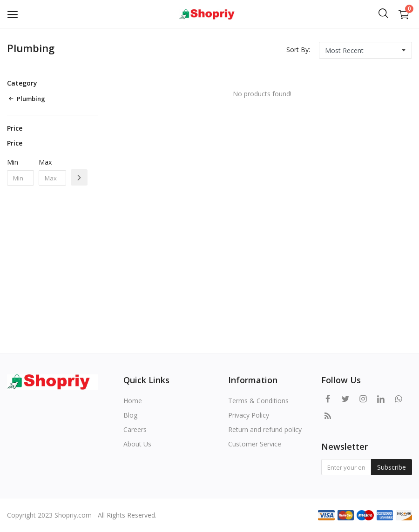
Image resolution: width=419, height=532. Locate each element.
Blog (130, 415)
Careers (135, 429)
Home (133, 401)
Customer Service (255, 444)
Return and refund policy (265, 429)
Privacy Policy (249, 415)
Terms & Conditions (258, 401)
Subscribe (392, 467)
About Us (137, 444)
